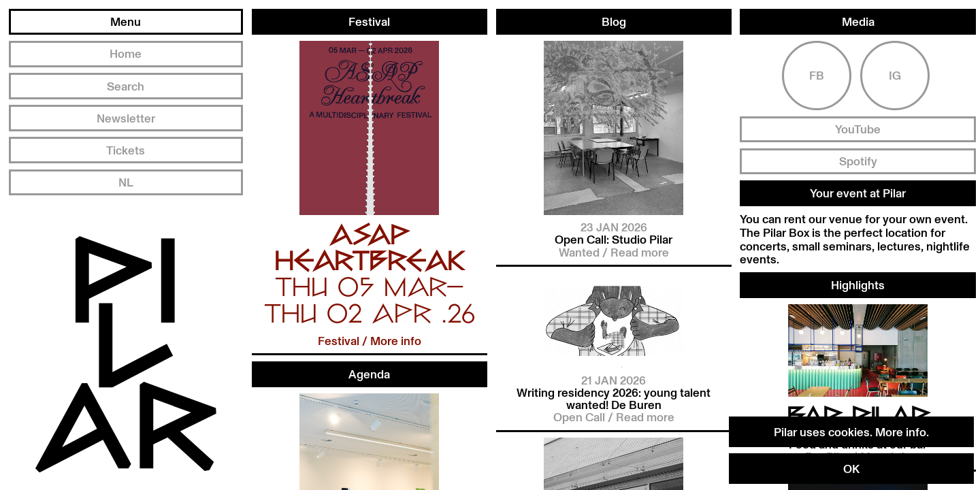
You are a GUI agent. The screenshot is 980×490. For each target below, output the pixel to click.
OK (851, 468)
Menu (126, 21)
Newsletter (126, 118)
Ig (895, 62)
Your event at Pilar (858, 180)
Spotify (858, 148)
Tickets (126, 150)
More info (901, 431)
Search (126, 86)
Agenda (369, 374)
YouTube (858, 116)
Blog (614, 17)
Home (126, 53)
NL (126, 182)
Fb (817, 62)
